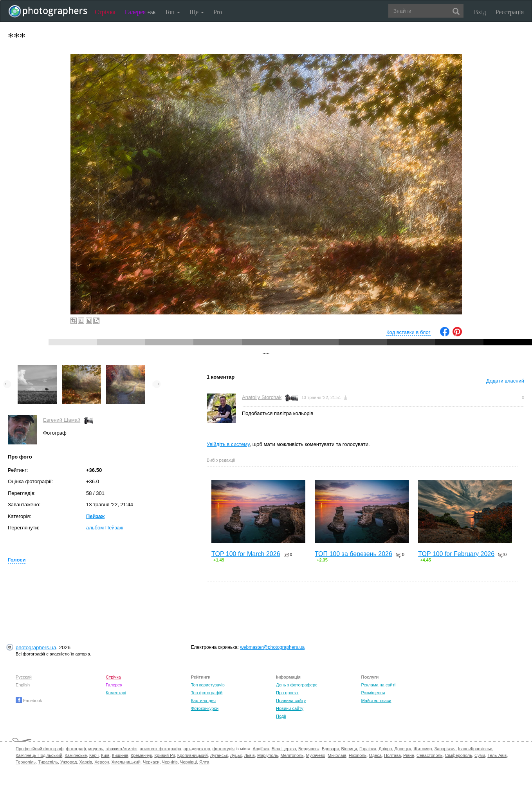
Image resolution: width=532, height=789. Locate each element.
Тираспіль (48, 762)
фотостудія (224, 749)
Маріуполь (268, 755)
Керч (94, 755)
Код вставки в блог (408, 332)
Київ (105, 755)
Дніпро (385, 749)
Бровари (330, 749)
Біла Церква (284, 749)
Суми (480, 755)
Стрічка (105, 12)
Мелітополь (292, 755)
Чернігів (170, 762)
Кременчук (141, 755)
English (23, 685)
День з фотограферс (297, 685)
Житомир (423, 749)
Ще (197, 12)
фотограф (76, 749)
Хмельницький (126, 762)
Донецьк (403, 749)
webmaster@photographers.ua (272, 647)
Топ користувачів (208, 685)
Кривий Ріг (164, 755)
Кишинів (120, 755)
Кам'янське (76, 755)
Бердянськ (309, 749)
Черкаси (151, 762)
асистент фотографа (161, 749)
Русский (24, 677)
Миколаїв (337, 755)
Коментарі (116, 693)
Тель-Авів (497, 755)
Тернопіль (26, 762)
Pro (218, 12)
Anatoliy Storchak (262, 397)
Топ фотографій (207, 693)
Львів (250, 755)
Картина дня (203, 701)
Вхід (480, 12)
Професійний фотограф (40, 749)
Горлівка (368, 749)
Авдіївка (261, 749)
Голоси (17, 560)
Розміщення (373, 693)
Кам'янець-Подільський (39, 755)
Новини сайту (290, 708)
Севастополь (429, 755)
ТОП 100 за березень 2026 (353, 554)
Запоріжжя (445, 749)
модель (96, 749)
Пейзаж (95, 516)
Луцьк (236, 755)
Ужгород (69, 762)
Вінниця (349, 749)
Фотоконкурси (205, 708)
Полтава (392, 755)
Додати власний (505, 381)
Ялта (204, 762)
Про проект (287, 693)
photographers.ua (36, 647)
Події (281, 716)
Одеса (375, 755)
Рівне (409, 755)
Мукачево (316, 755)
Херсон (102, 762)
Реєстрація (510, 12)
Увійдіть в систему (228, 444)
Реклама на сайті (378, 685)
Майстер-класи (376, 701)
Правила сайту (291, 701)
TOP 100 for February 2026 (456, 554)
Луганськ (219, 755)
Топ (172, 12)
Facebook (29, 701)
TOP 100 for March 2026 (246, 554)
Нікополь (358, 755)
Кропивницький (193, 755)
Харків (86, 762)
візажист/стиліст (121, 749)
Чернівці (188, 762)
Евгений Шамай (62, 420)
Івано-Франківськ (475, 749)
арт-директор (197, 749)
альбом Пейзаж (105, 528)
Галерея (140, 12)
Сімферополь (459, 755)
